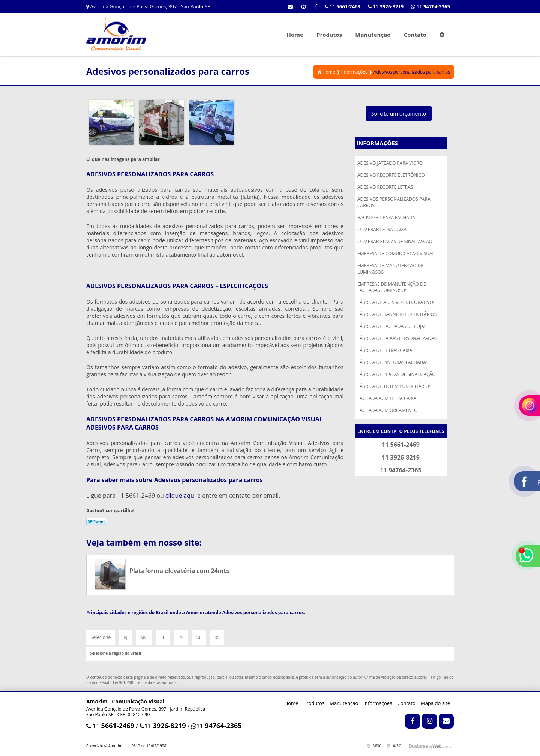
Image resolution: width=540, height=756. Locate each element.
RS (217, 637)
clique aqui (181, 496)
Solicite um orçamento (399, 113)
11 (430, 6)
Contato (415, 35)
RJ (125, 637)
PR (181, 637)
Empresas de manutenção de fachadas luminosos (392, 287)
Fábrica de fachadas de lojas (392, 326)
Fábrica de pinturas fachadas (393, 362)
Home (295, 35)
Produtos (329, 35)
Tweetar (97, 522)
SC (199, 637)
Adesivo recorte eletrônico (391, 175)
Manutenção (373, 35)
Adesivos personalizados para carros (394, 202)
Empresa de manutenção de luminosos (390, 269)
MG (144, 637)
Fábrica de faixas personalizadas (397, 338)
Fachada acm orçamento (388, 410)
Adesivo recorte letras (385, 187)
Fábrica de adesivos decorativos (396, 302)
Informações (377, 143)
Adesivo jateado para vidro (390, 163)
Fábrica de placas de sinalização (397, 374)
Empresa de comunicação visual (396, 253)
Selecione (101, 637)
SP (163, 637)
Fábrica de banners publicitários (397, 314)
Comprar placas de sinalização (395, 241)
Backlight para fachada (386, 217)
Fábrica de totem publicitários (394, 386)
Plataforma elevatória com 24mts (179, 571)
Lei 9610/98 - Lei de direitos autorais (145, 682)
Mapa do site (435, 703)
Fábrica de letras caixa (385, 350)
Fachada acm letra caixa (387, 398)
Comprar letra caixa (382, 229)
